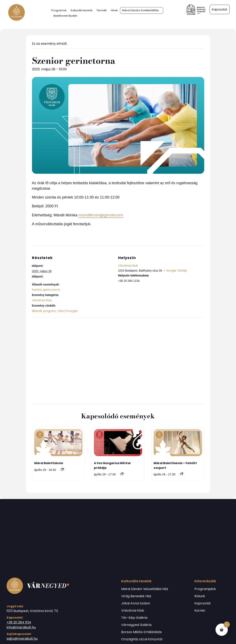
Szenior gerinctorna (46, 290)
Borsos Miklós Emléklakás (141, 632)
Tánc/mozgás (67, 311)
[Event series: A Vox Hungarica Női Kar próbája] (122, 474)
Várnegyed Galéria (136, 625)
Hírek (114, 10)
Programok (59, 10)
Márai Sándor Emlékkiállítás (141, 10)
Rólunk (200, 596)
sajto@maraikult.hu (22, 639)
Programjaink (205, 589)
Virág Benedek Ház (136, 596)
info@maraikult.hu (21, 627)
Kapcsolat (203, 603)
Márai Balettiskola (49, 463)
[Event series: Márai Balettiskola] (62, 469)
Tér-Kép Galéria (134, 618)
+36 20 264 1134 (19, 622)
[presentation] (58, 443)
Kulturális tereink (82, 10)
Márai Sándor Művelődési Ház (145, 589)
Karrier (200, 611)
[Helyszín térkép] (118, 360)
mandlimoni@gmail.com (101, 215)
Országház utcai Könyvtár (142, 639)
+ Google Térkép (175, 271)
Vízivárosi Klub (42, 300)
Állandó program (44, 311)
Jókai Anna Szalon (136, 603)
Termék (102, 10)
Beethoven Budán (65, 16)
